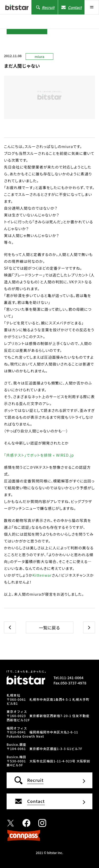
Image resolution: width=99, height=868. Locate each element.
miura (39, 56)
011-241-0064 (72, 678)
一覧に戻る (49, 628)
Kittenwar (42, 575)
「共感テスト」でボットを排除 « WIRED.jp (39, 455)
